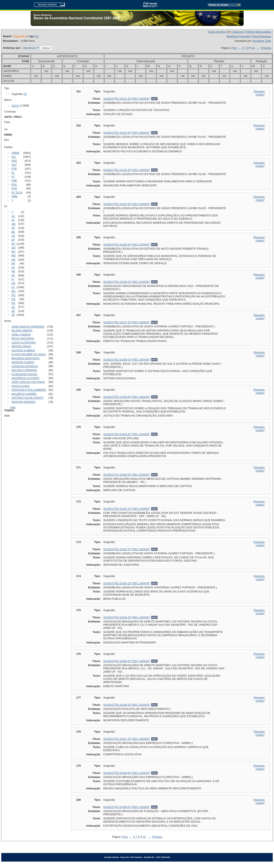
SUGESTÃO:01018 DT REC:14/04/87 (127, 434)
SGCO (15, 106)
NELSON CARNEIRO (24, 370)
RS (13, 303)
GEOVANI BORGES (24, 402)
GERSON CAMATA (23, 362)
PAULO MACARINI (23, 339)
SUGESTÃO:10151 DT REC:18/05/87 (127, 99)
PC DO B (17, 193)
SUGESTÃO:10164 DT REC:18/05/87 (127, 617)
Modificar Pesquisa (238, 36)
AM (14, 224)
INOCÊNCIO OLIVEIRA (25, 378)
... (240, 48)
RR (13, 299)
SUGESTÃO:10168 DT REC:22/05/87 (127, 773)
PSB (14, 181)
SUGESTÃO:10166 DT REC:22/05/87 (127, 705)
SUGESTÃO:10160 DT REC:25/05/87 (127, 475)
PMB (14, 196)
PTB (14, 169)
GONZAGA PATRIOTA (25, 366)
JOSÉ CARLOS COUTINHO (28, 382)
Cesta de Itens (217, 32)
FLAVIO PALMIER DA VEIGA (29, 354)
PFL (14, 157)
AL (13, 220)
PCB (14, 189)
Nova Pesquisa (262, 36)
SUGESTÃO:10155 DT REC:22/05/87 (127, 245)
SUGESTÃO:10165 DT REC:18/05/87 (127, 661)
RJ (13, 287)
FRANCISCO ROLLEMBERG (29, 390)
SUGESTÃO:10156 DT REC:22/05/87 (127, 282)
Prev (234, 48)
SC (13, 307)
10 (253, 48)
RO (14, 295)
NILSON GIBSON (22, 331)
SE (13, 311)
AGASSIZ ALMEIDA (23, 351)
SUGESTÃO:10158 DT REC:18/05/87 (127, 360)
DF (13, 240)
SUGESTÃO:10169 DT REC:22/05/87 (127, 807)
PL (13, 173)
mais (13, 407)
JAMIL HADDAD (21, 335)
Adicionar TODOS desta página (252, 32)
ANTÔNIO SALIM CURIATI (28, 398)
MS (14, 260)
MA (14, 252)
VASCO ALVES (21, 386)
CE (13, 236)
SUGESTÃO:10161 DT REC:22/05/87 (127, 509)
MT (13, 264)
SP (13, 315)
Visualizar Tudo (262, 41)
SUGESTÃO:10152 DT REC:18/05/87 (127, 133)
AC (13, 216)
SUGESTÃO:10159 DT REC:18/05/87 (127, 397)
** (13, 201)
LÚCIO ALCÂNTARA (24, 343)
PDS (14, 161)
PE (13, 276)
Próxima (266, 48)
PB (13, 271)
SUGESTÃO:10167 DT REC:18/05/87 (127, 739)
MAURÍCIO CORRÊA (24, 394)
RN (13, 291)
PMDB (15, 153)
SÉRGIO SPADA (21, 346)
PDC (14, 185)
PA (13, 268)
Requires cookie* (259, 93)
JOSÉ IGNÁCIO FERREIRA (28, 327)
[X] (37, 36)
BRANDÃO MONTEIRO (26, 358)
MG (14, 256)
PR (13, 283)
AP (13, 228)
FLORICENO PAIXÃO (25, 374)
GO (14, 248)
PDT (14, 165)
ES (13, 244)
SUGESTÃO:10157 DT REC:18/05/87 (127, 322)
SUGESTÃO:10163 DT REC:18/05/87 (127, 583)
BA (13, 232)
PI (13, 279)
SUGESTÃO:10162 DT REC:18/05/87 (127, 549)
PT (13, 177)
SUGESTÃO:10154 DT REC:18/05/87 (127, 204)
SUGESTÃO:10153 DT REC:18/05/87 (127, 170)
